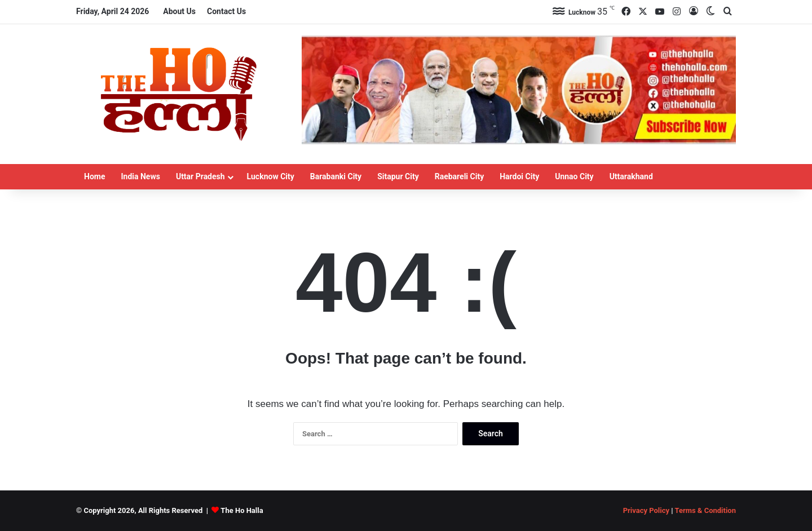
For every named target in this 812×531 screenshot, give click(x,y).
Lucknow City (271, 176)
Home (94, 176)
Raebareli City (460, 176)
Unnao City (574, 176)
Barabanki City (336, 176)
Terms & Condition (705, 510)
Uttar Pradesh (200, 176)
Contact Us (226, 11)
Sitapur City (398, 176)
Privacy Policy (646, 510)
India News (140, 176)
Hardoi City (519, 176)
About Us (179, 11)
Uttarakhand (631, 176)
